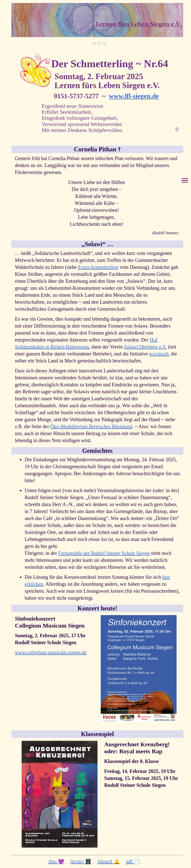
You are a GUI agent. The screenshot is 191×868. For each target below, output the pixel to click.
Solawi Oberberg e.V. (145, 347)
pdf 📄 (133, 862)
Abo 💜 (56, 862)
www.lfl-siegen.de (134, 96)
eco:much (159, 354)
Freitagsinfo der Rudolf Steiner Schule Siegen (104, 553)
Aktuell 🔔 (108, 862)
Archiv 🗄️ (81, 862)
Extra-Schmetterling (98, 267)
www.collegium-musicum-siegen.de (51, 652)
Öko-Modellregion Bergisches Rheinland (91, 426)
